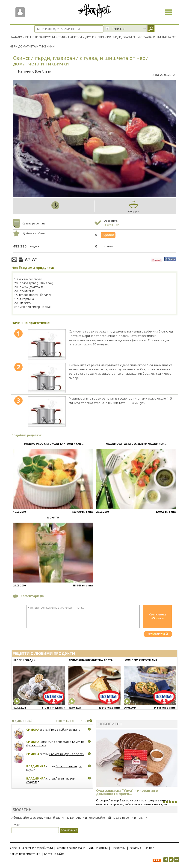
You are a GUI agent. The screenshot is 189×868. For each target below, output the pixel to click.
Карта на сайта (54, 854)
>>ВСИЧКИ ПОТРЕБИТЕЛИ (72, 721)
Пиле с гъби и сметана (65, 729)
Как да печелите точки (25, 854)
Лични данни (98, 848)
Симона (33, 729)
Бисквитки (119, 848)
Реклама (135, 848)
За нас (149, 848)
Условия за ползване (71, 848)
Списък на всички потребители (31, 848)
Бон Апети (43, 71)
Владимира (36, 766)
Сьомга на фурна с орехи (67, 754)
